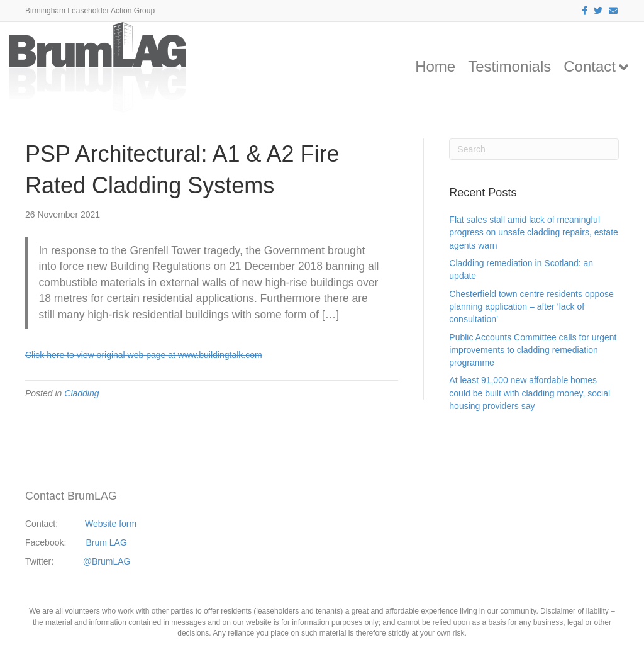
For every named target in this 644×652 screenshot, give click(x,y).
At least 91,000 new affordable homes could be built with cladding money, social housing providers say (530, 393)
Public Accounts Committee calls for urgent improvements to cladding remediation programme (533, 350)
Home (435, 66)
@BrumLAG (107, 561)
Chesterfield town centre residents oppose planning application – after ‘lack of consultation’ (531, 307)
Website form (111, 524)
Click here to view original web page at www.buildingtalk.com (144, 355)
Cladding (81, 393)
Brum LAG (107, 542)
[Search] (534, 149)
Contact (590, 66)
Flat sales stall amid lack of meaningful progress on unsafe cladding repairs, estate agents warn (534, 233)
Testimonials (509, 66)
